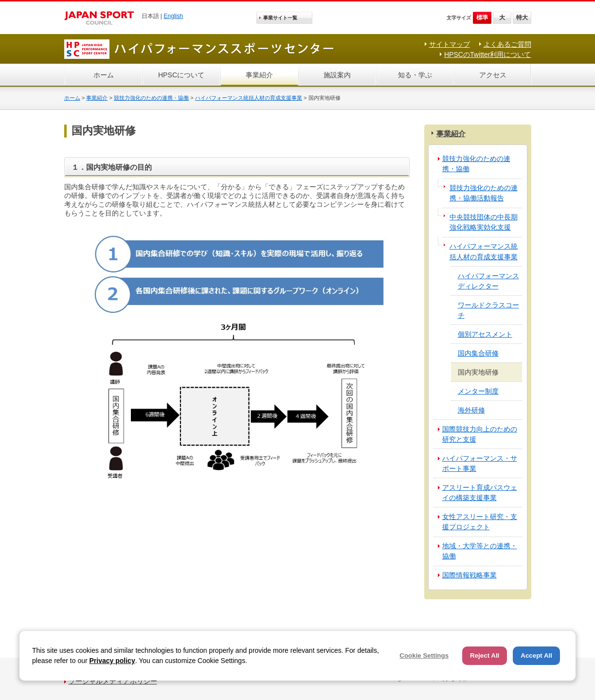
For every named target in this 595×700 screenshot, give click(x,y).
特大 (522, 18)
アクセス (493, 75)
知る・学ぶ (415, 75)
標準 (482, 18)
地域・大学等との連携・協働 (480, 551)
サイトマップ (450, 44)
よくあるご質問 (507, 44)
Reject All (485, 655)
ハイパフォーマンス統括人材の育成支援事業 (249, 98)
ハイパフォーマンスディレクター (488, 281)
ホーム (104, 75)
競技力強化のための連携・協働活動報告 (484, 193)
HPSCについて (181, 75)
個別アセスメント (485, 334)
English (173, 16)
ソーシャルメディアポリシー (113, 681)
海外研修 (471, 410)
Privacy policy (112, 661)
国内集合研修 (478, 353)
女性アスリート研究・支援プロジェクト (480, 522)
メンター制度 (478, 391)
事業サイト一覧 (280, 18)
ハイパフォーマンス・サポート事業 (480, 463)
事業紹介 (259, 75)
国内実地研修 (478, 372)
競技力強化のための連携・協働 (151, 98)
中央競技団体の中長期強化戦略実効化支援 (484, 222)
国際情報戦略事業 (469, 575)
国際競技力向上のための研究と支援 (480, 434)
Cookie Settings (424, 655)
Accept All (536, 655)
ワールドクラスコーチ (488, 310)
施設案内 (337, 75)
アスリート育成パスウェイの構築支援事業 (480, 493)
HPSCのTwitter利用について (488, 54)
